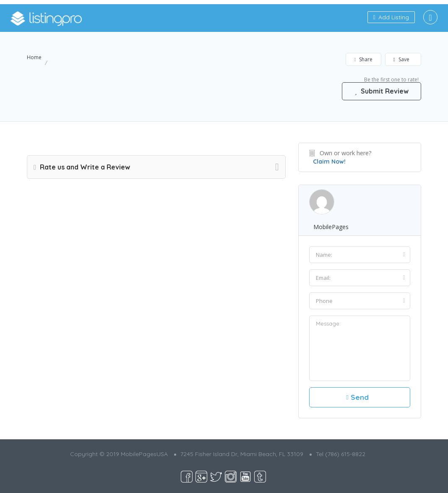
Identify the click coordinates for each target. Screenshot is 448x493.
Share (363, 59)
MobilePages (331, 227)
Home (34, 57)
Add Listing (391, 17)
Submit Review (381, 91)
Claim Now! (329, 162)
